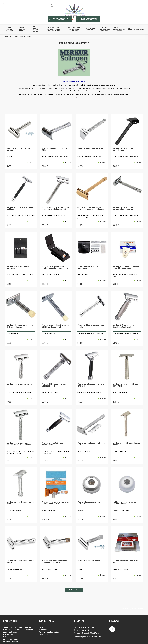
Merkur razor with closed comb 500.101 (20, 562)
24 (80, 166)
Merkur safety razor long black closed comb (126, 149)
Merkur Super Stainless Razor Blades (126, 562)
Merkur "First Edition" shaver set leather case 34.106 (56, 503)
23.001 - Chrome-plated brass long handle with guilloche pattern (20, 452)
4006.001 (80, 510)
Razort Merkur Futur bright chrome (18, 149)
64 (10, 284)
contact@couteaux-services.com (88, 637)
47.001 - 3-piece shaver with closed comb (91, 333)
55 (80, 225)
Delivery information (11, 637)
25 (80, 343)
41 (10, 225)
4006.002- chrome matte (121, 510)
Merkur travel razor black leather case (18, 267)
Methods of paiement (11, 639)
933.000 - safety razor (84, 274)
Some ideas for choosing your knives (17, 627)
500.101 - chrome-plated (15, 569)
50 (45, 402)
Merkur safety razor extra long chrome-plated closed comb (55, 208)
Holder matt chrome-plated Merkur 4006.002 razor (124, 503)
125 (45, 520)
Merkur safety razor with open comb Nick (126, 385)
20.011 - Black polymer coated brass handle (21, 216)
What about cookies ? (11, 642)
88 (45, 284)
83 (116, 461)
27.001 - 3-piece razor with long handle (19, 392)
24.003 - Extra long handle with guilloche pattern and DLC (90, 217)
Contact (41, 627)
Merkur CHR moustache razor (90, 148)
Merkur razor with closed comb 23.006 (126, 444)
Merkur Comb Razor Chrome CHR (54, 149)
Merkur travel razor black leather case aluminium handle (55, 267)
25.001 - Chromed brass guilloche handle (126, 216)
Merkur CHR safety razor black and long (20, 208)
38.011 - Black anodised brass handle (90, 392)
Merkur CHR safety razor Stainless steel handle (124, 326)
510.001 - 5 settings (48, 333)
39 (80, 284)
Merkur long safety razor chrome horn (53, 444)
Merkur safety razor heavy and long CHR (91, 385)
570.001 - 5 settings (13, 333)
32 (45, 225)
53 (116, 166)
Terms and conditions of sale (49, 632)
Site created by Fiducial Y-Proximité (133, 609)
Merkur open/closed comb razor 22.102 (91, 444)
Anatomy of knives (10, 632)
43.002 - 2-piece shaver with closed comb (126, 333)
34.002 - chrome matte (14, 510)
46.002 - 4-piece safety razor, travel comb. (20, 274)
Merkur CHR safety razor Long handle (91, 326)
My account (43, 630)
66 (10, 343)
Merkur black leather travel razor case (89, 267)
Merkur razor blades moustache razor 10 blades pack (127, 267)
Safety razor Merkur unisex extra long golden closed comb (91, 208)
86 (45, 461)
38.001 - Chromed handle (50, 392)
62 (10, 579)
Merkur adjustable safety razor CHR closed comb (20, 326)
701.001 (9, 157)
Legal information (45, 635)
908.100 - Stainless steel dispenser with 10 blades (127, 276)
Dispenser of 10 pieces (120, 569)
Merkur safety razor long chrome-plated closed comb (19, 444)
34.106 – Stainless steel (50, 510)
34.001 (80, 569)
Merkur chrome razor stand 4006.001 (89, 503)
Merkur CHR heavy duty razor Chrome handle (55, 385)
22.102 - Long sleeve (84, 451)
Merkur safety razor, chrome (19, 384)
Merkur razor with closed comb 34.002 (20, 503)
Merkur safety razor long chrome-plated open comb (124, 208)
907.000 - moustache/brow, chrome (89, 157)
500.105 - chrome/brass (50, 569)
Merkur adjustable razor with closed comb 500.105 (54, 562)
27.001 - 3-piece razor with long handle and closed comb (56, 452)
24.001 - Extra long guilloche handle (54, 216)
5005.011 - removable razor (51, 274)
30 (10, 402)
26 (116, 402)
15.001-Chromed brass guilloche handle (55, 157)
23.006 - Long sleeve (119, 451)
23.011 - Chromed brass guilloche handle (126, 157)
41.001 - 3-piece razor (120, 392)
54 (116, 343)
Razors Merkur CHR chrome (90, 561)
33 (116, 225)
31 (45, 166)
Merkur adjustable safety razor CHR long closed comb (55, 326)
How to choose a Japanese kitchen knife (18, 630)
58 (10, 166)
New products (8, 635)
